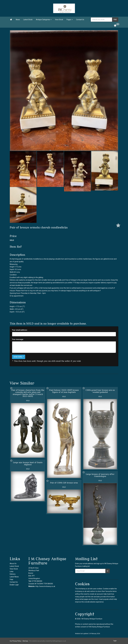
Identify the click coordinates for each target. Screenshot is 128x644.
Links (12, 572)
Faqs (11, 579)
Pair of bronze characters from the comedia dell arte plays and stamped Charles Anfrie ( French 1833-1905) (28, 393)
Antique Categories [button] (44, 20)
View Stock (59, 20)
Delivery (13, 574)
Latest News (14, 577)
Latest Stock (28, 20)
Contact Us (80, 20)
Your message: (18, 339)
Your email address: (20, 330)
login (115, 641)
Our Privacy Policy (15, 641)
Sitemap (25, 641)
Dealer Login (14, 585)
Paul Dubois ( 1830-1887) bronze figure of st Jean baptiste (64, 391)
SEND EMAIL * (19, 357)
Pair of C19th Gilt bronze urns (64, 483)
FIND (115, 20)
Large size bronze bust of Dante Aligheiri (28, 464)
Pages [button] (70, 20)
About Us (13, 564)
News (18, 20)
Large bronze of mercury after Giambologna (100, 475)
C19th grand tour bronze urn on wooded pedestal (100, 391)
